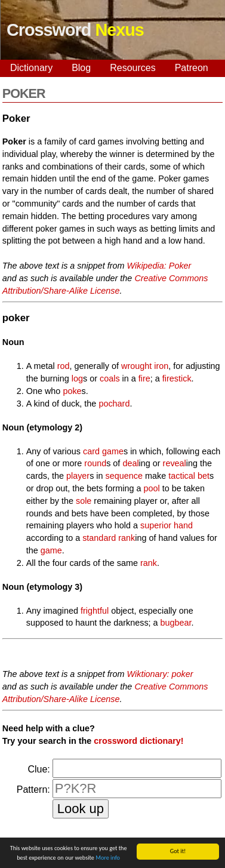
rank (127, 538)
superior (156, 525)
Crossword (75, 30)
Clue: (38, 769)
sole (84, 501)
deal (130, 463)
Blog (81, 68)
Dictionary (31, 68)
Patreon (192, 68)
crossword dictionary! (138, 741)
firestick (177, 378)
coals (110, 378)
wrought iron (145, 366)
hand (183, 525)
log (77, 378)
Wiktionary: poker (160, 674)
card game (103, 451)
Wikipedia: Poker (159, 266)
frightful (95, 611)
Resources (132, 68)
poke (72, 391)
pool (152, 488)
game (51, 550)
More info (108, 858)
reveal (175, 463)
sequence (124, 476)
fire (144, 378)
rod (64, 366)
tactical (182, 476)
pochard (114, 404)
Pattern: (33, 789)
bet (204, 476)
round (95, 463)
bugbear (176, 623)
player (78, 476)
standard (99, 538)
